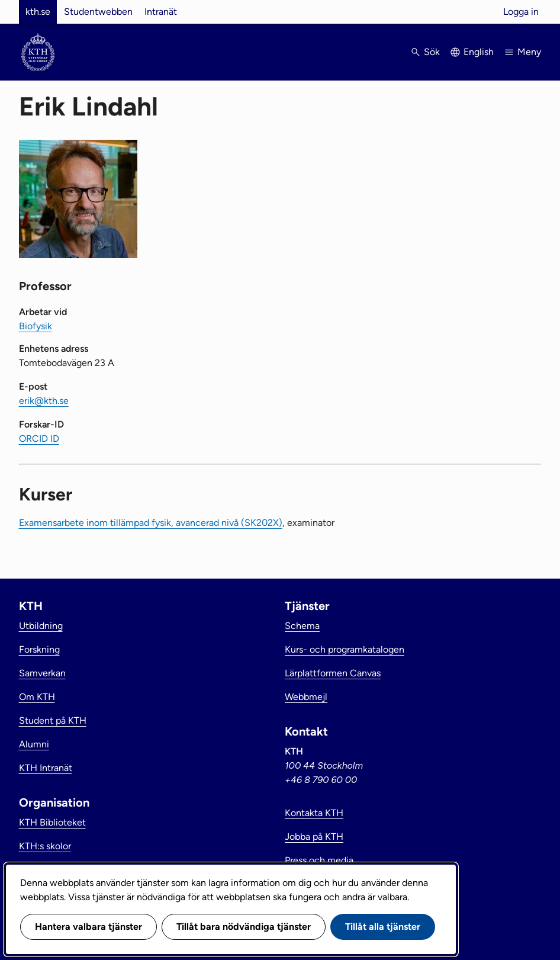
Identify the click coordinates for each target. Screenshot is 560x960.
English (479, 52)
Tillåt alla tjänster (383, 927)
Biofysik (36, 326)
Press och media (319, 860)
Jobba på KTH (314, 837)
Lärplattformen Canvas (333, 673)
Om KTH (37, 697)
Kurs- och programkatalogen (345, 649)
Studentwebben (98, 12)
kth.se (38, 12)
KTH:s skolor (45, 846)
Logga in (521, 12)
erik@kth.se (44, 401)
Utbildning (41, 626)
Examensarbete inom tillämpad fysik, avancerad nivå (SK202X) (151, 523)
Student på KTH (53, 720)
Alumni (34, 744)
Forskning (39, 649)
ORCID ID (39, 439)
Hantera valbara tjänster (88, 927)
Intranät (161, 12)
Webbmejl (306, 697)
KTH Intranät (46, 768)
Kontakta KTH (314, 813)
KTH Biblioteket (52, 822)
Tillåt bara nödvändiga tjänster (244, 927)
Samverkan (42, 673)
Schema (302, 626)
